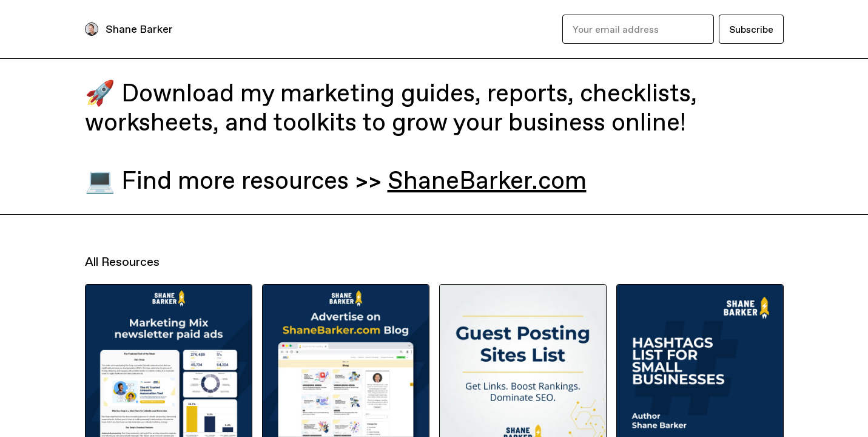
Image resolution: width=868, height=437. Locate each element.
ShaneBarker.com (487, 180)
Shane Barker (139, 29)
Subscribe (751, 29)
